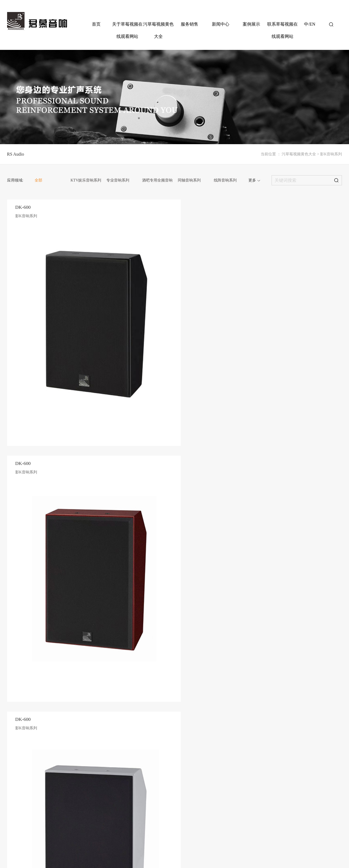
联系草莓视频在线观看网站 (282, 30)
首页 (96, 24)
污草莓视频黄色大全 (158, 30)
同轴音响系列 (189, 180)
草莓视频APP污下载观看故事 (140, 724)
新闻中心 (221, 24)
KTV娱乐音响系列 (86, 180)
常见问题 (228, 731)
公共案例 (273, 731)
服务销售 (189, 24)
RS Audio (16, 154)
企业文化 (126, 739)
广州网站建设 (38, 841)
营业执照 (304, 852)
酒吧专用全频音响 (157, 180)
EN (312, 24)
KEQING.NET (62, 841)
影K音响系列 (331, 154)
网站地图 (288, 852)
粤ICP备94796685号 (137, 852)
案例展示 (251, 24)
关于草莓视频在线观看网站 (127, 30)
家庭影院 (273, 747)
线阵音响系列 (225, 180)
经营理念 (126, 731)
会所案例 (273, 739)
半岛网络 (335, 852)
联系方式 (296, 724)
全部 (38, 180)
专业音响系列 (118, 180)
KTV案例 (274, 724)
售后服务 (228, 724)
